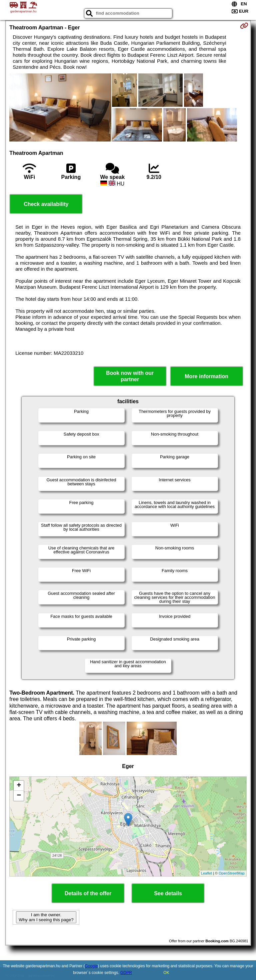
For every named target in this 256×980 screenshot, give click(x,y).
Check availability (46, 204)
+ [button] (19, 786)
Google (91, 966)
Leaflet (206, 873)
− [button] (19, 796)
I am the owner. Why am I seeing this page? (46, 917)
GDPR (126, 973)
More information (206, 376)
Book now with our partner (130, 376)
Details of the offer (88, 893)
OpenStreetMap (232, 873)
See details (168, 893)
